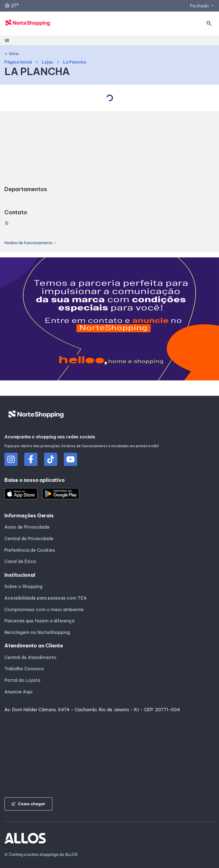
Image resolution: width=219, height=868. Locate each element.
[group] (109, 320)
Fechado (202, 6)
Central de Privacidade (29, 539)
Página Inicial (18, 62)
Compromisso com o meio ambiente (44, 609)
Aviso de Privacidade (27, 527)
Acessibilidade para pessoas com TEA (46, 598)
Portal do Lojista (22, 680)
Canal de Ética (20, 561)
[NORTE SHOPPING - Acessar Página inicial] (28, 24)
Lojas (48, 62)
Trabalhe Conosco (24, 669)
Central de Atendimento (30, 657)
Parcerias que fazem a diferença (39, 621)
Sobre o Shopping (23, 586)
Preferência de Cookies (30, 550)
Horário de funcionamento (31, 243)
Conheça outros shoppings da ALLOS (41, 855)
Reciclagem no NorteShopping (37, 632)
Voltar (12, 54)
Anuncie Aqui (18, 692)
